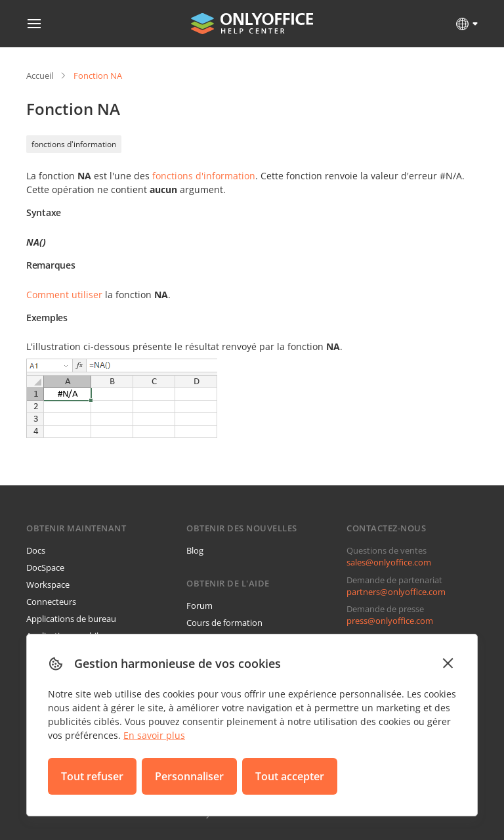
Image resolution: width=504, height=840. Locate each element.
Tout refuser (92, 776)
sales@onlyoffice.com (389, 562)
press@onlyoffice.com (390, 621)
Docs (36, 550)
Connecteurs (51, 602)
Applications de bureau (71, 619)
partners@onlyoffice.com (396, 592)
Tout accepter (290, 776)
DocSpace (45, 567)
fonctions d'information (74, 144)
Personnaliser (189, 776)
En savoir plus (154, 735)
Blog (195, 550)
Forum (199, 606)
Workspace (48, 585)
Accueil (40, 76)
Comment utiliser (64, 295)
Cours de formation (224, 623)
